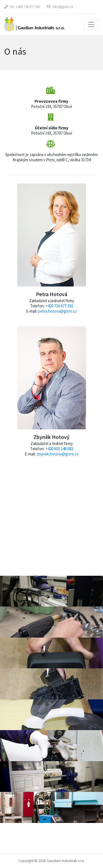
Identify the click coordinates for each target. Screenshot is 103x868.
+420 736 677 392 (28, 7)
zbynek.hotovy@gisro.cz (58, 454)
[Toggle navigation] (91, 24)
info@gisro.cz (63, 7)
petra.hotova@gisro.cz (57, 311)
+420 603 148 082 (59, 449)
